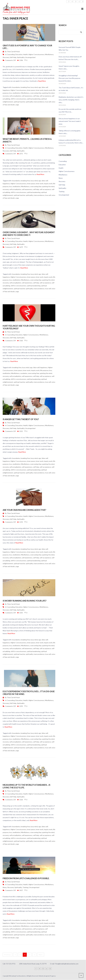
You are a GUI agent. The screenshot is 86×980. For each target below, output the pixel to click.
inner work (40, 90)
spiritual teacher (19, 102)
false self (45, 87)
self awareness (27, 96)
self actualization (15, 96)
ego (40, 87)
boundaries (16, 87)
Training (25, 887)
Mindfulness (49, 54)
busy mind (34, 87)
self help (36, 96)
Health (25, 54)
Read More (42, 81)
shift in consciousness (19, 99)
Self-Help (13, 57)
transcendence (39, 102)
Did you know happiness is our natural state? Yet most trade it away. (70, 121)
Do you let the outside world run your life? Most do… (70, 110)
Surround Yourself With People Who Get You (70, 49)
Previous (8, 955)
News (5, 887)
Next (41, 955)
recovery (6, 96)
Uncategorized (30, 57)
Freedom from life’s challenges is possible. (26, 878)
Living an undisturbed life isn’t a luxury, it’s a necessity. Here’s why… (71, 141)
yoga (17, 105)
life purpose (44, 370)
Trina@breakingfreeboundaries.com (67, 964)
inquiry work (48, 90)
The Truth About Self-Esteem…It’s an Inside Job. (71, 89)
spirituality (29, 102)
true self (48, 102)
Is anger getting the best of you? (21, 419)
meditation (16, 93)
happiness (6, 90)
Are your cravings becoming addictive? (24, 510)
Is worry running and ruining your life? (25, 601)
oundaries (24, 373)
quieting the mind (48, 93)
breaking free (25, 87)
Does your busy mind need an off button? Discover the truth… (70, 58)
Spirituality (21, 57)
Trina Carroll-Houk (13, 51)
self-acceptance (45, 96)
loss (11, 93)
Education (19, 54)
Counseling (11, 54)
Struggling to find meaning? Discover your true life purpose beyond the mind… (69, 78)
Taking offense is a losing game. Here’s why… (70, 132)
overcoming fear (36, 93)
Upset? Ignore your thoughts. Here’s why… (69, 67)
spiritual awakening (34, 99)
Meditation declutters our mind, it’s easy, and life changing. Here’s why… (71, 100)
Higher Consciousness (36, 54)
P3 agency (53, 976)
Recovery (6, 57)
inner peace (31, 90)
